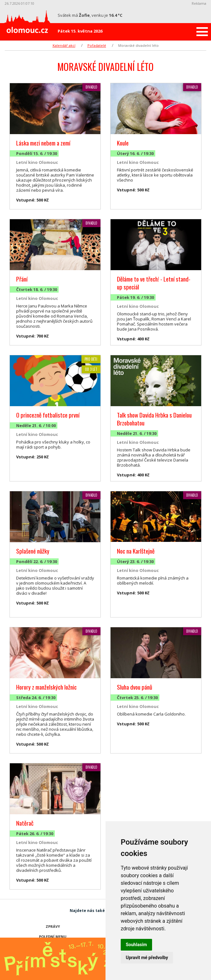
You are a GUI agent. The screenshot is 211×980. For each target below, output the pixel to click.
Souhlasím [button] (136, 945)
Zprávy (53, 926)
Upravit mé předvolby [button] (147, 958)
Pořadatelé (97, 45)
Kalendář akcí (64, 45)
